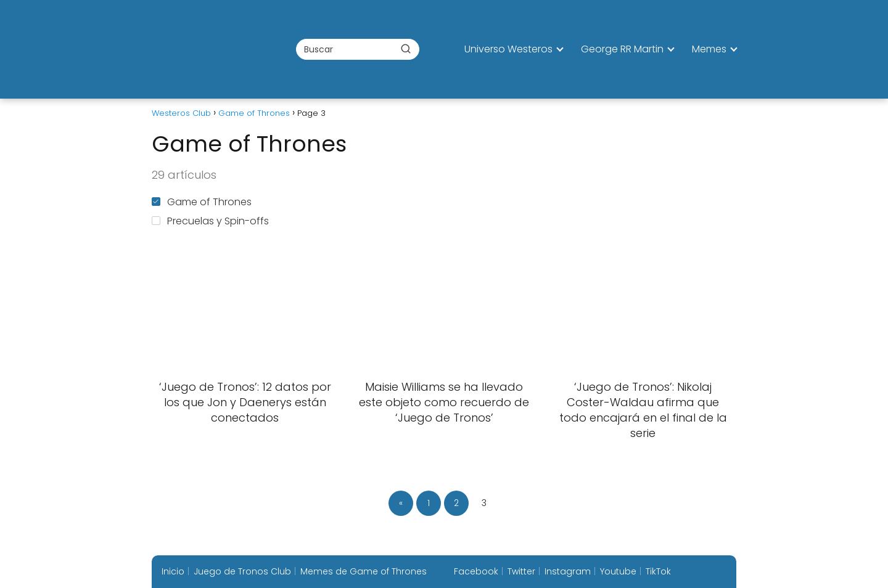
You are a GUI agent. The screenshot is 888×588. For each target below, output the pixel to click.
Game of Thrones (202, 202)
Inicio (173, 571)
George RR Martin (622, 49)
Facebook (476, 571)
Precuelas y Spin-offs (210, 221)
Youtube (618, 571)
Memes (709, 49)
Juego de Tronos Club (242, 571)
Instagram (568, 571)
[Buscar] (406, 49)
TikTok (658, 571)
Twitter (521, 571)
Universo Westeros (508, 49)
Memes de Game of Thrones (364, 571)
